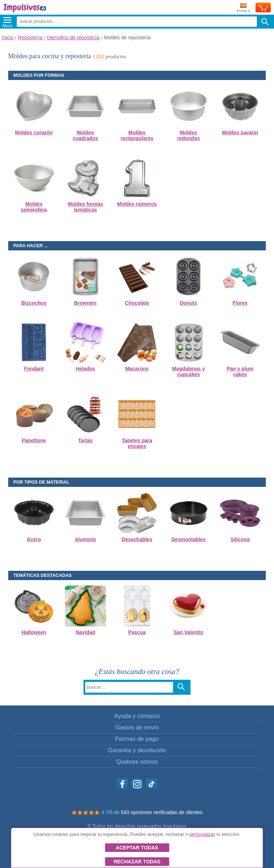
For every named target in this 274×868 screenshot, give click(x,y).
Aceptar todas (137, 848)
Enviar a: (244, 8)
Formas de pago (137, 739)
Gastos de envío (137, 727)
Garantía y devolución (137, 750)
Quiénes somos (137, 762)
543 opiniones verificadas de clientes (162, 812)
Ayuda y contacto (137, 716)
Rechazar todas (137, 862)
